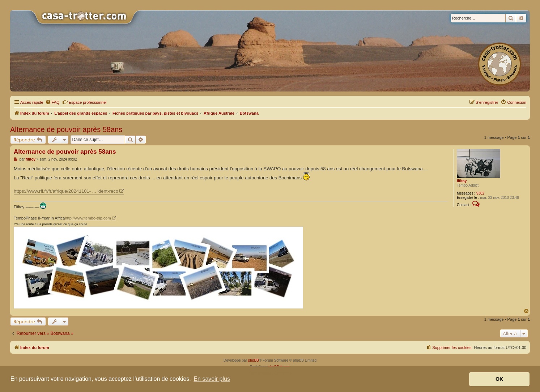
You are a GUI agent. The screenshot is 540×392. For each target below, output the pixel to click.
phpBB (254, 360)
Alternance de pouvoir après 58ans (66, 129)
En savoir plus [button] (212, 379)
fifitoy (462, 181)
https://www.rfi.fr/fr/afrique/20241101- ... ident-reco (66, 191)
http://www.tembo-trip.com (88, 218)
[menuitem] (52, 102)
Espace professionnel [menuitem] (84, 102)
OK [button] (499, 379)
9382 (480, 193)
